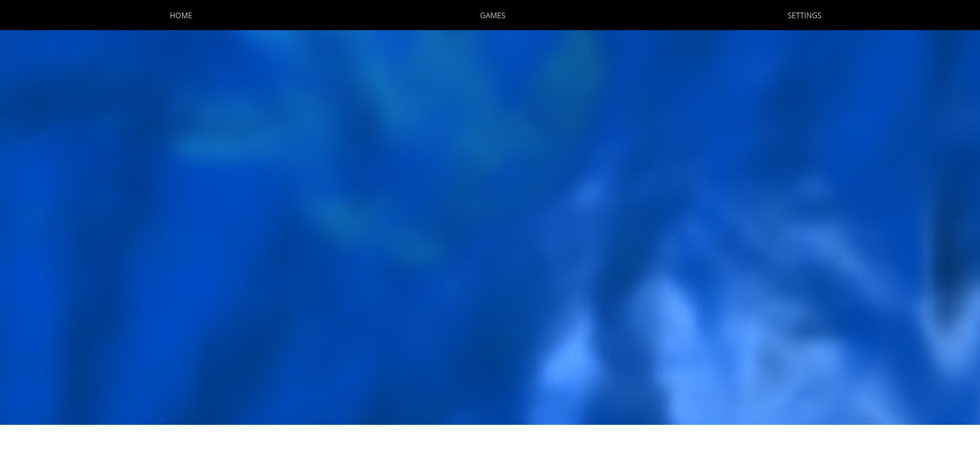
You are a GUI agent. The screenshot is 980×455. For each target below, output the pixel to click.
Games (493, 15)
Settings (804, 15)
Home (181, 15)
